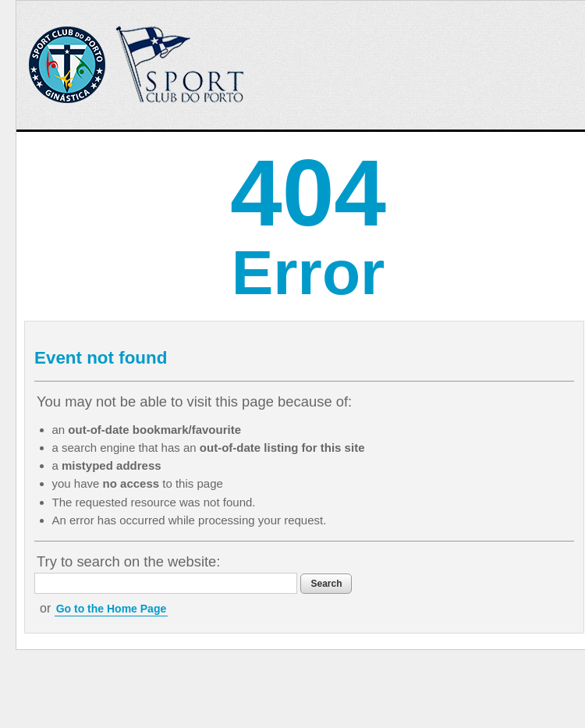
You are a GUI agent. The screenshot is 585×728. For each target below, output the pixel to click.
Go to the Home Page (112, 609)
